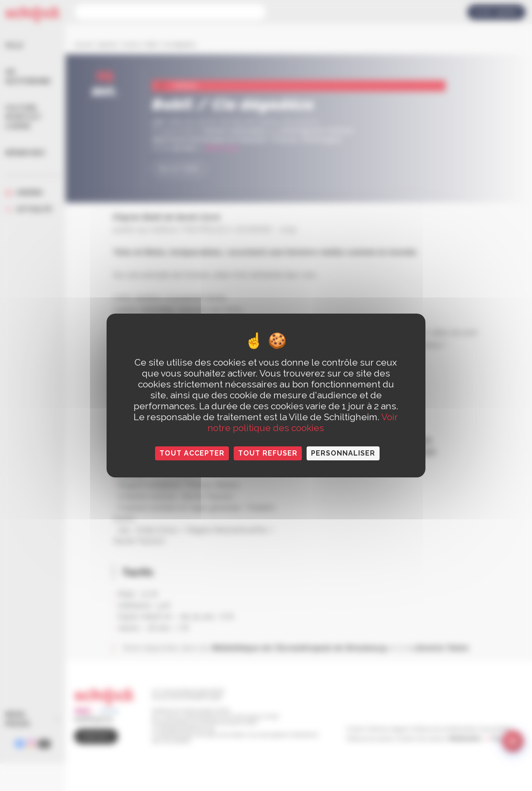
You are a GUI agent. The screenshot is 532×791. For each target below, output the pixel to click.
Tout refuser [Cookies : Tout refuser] (268, 453)
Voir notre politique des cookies (303, 422)
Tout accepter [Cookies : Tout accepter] (192, 453)
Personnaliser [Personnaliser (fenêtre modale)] (343, 453)
